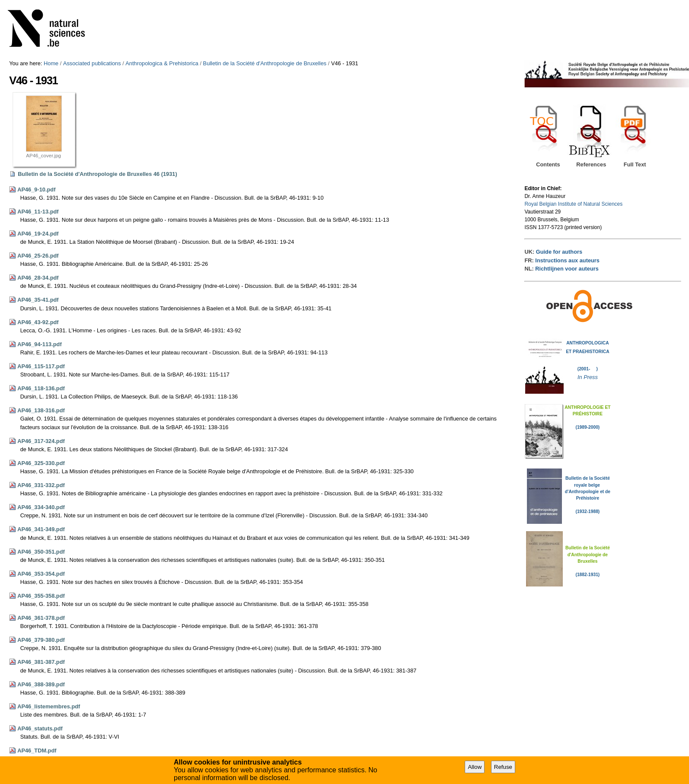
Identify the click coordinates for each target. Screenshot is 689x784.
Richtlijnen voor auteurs (567, 269)
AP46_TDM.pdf (37, 751)
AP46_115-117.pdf (41, 366)
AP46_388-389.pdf (41, 684)
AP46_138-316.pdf (41, 410)
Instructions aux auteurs (567, 260)
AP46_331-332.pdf (41, 485)
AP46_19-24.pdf (38, 234)
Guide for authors (559, 252)
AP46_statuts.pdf (40, 728)
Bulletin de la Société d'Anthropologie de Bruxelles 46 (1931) (97, 174)
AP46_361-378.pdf (41, 618)
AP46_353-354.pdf (41, 574)
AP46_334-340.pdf (41, 507)
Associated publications (92, 63)
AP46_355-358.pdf (41, 596)
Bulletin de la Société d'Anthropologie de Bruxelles (265, 63)
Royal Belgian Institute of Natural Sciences (573, 204)
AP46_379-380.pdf (41, 640)
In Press (588, 377)
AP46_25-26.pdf (38, 256)
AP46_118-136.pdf (41, 388)
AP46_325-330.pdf (41, 463)
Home (51, 63)
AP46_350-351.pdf (41, 552)
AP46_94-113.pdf (39, 344)
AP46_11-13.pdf (38, 212)
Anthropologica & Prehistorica (162, 63)
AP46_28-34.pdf (38, 278)
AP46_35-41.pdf (38, 300)
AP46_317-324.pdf (41, 441)
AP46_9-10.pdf (36, 190)
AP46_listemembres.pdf (49, 706)
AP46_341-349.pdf (41, 529)
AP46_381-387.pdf (41, 662)
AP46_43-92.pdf (38, 322)
